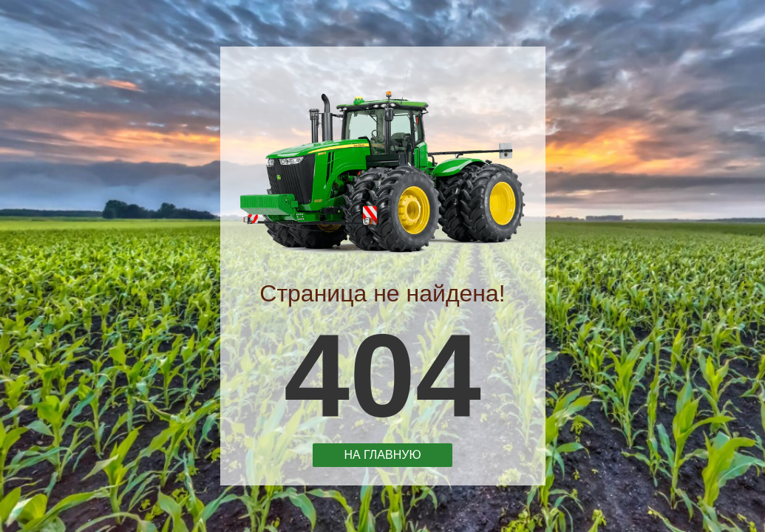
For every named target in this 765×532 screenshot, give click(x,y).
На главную (383, 454)
